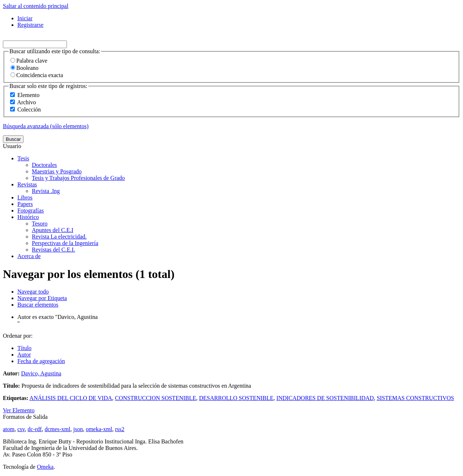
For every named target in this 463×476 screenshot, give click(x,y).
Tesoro (40, 224)
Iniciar (25, 18)
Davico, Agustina (41, 373)
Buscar (13, 139)
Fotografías (31, 210)
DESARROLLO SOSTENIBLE (236, 398)
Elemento (28, 95)
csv (21, 429)
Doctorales (44, 165)
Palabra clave (29, 61)
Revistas (27, 184)
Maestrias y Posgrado (57, 171)
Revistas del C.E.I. (54, 250)
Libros (25, 197)
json (78, 429)
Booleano (24, 68)
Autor (24, 355)
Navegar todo (33, 292)
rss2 (120, 429)
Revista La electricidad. (59, 237)
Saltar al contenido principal (36, 6)
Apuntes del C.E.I (53, 230)
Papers (25, 204)
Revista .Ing (46, 191)
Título (24, 348)
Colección (29, 109)
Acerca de (29, 256)
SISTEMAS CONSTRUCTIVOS (415, 398)
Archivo (26, 102)
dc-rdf (35, 429)
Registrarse (30, 25)
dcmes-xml (57, 429)
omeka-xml (99, 429)
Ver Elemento (19, 410)
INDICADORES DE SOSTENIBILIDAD (325, 398)
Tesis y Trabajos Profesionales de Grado (78, 178)
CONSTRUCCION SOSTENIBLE (156, 398)
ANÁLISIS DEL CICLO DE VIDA (71, 398)
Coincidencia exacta (37, 75)
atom (9, 429)
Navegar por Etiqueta (42, 298)
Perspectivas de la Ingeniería (65, 243)
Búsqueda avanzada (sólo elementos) (46, 126)
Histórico (28, 217)
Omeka (45, 467)
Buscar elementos (38, 305)
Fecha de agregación (41, 361)
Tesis (23, 158)
